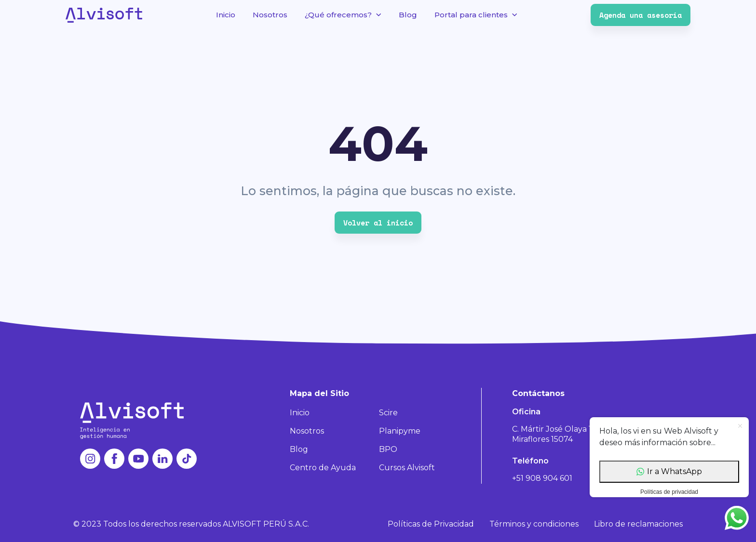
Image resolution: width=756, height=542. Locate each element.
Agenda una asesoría (641, 15)
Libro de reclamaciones (638, 524)
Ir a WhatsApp (669, 471)
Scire (388, 413)
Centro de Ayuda (323, 468)
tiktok (187, 459)
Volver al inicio (378, 223)
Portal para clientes (471, 15)
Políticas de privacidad (669, 492)
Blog (408, 15)
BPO (388, 449)
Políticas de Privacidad (431, 524)
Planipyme (400, 431)
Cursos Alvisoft (407, 468)
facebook (114, 459)
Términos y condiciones (534, 524)
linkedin (162, 459)
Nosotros (270, 15)
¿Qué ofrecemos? (338, 15)
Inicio (226, 15)
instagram (90, 459)
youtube (138, 459)
